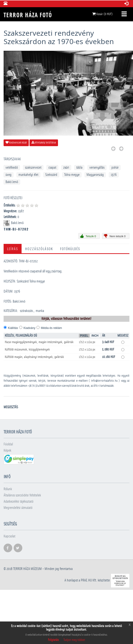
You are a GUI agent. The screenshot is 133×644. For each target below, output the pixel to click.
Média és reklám (51, 328)
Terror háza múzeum (27, 569)
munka (40, 311)
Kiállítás (13, 328)
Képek (7, 451)
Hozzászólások (39, 249)
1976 (114, 175)
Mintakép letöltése (44, 143)
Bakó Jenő (12, 182)
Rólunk (8, 489)
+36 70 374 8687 (36, 386)
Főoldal (8, 444)
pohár (115, 168)
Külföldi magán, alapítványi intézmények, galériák (34, 357)
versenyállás (97, 168)
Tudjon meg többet (74, 640)
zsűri (66, 168)
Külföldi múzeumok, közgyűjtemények (27, 350)
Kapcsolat (9, 536)
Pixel (84, 336)
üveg (9, 175)
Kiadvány (29, 328)
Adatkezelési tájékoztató (18, 502)
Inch (95, 336)
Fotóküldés (70, 249)
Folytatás (53, 640)
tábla (79, 168)
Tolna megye (72, 175)
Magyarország (95, 175)
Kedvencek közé (16, 143)
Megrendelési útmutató (18, 508)
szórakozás (26, 311)
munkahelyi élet (28, 175)
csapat (52, 168)
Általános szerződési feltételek (22, 495)
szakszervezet (33, 168)
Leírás (13, 249)
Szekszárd (51, 175)
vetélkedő (12, 168)
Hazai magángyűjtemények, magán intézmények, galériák (39, 342)
